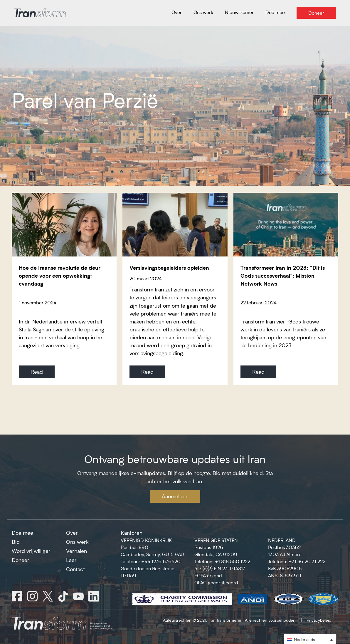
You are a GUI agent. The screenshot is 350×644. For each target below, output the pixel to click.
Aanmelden (175, 496)
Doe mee (22, 533)
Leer (71, 560)
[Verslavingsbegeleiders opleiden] (175, 225)
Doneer (21, 560)
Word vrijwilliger (31, 551)
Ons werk (77, 542)
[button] (310, 639)
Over (72, 533)
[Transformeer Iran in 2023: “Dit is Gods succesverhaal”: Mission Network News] (286, 225)
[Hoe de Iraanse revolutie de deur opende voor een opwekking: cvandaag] (64, 225)
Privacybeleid (319, 620)
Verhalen (76, 551)
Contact (75, 569)
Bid (16, 542)
